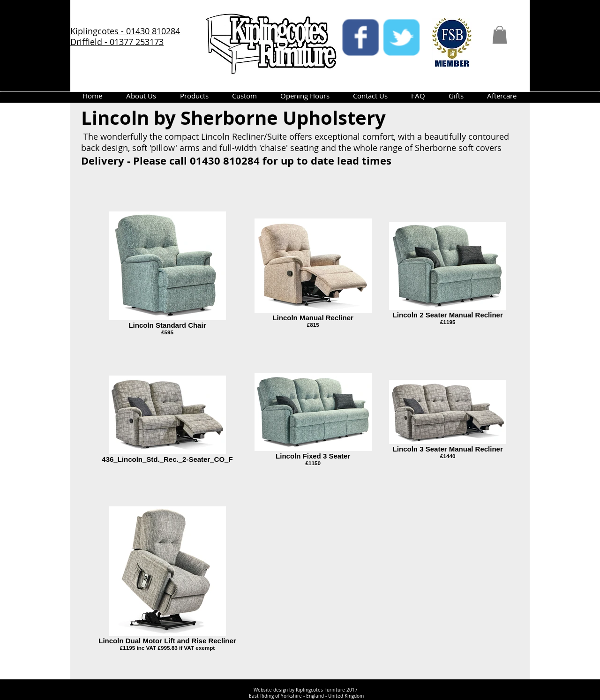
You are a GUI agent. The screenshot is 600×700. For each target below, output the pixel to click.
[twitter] (401, 37)
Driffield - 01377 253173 (117, 42)
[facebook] (361, 37)
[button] (500, 35)
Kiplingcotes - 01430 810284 (125, 31)
